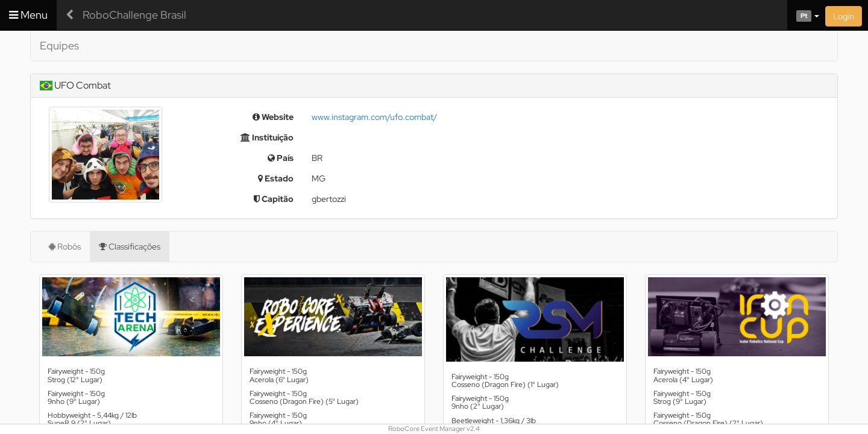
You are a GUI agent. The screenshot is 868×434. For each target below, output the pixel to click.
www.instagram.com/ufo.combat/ (374, 117)
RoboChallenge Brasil (134, 15)
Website (273, 117)
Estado (276, 178)
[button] (803, 15)
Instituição (267, 137)
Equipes (59, 46)
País (281, 158)
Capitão (274, 199)
